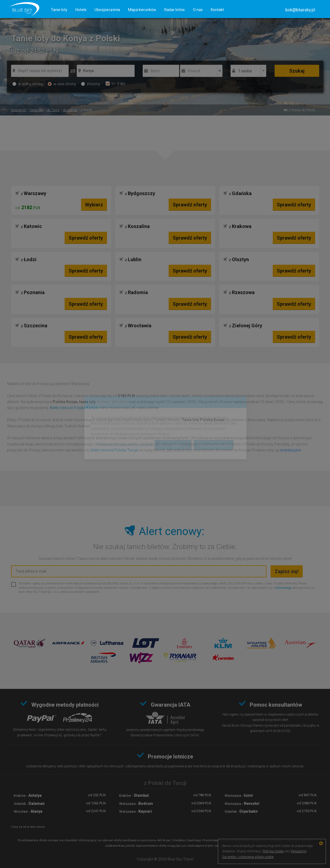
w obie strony (62, 84)
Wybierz (94, 205)
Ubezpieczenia (107, 10)
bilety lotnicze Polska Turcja (114, 450)
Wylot (155, 71)
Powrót (194, 71)
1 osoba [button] (245, 71)
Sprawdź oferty (190, 205)
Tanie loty (59, 10)
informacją (283, 588)
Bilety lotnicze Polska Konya (74, 408)
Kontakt (217, 10)
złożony (91, 84)
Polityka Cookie (273, 851)
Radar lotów (175, 10)
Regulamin (299, 851)
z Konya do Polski (302, 110)
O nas (198, 10)
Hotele (81, 10)
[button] (300, 10)
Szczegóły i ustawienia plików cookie (248, 857)
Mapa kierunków (142, 10)
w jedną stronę (28, 84)
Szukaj (297, 71)
